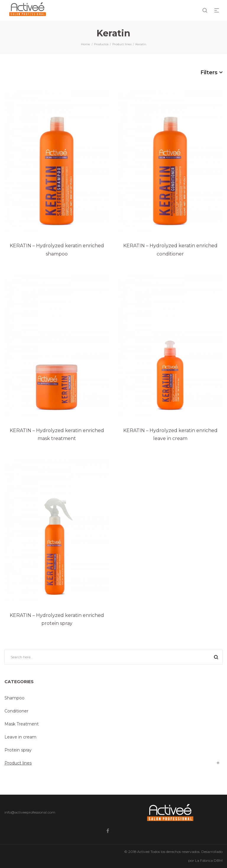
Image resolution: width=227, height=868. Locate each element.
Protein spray (18, 750)
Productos (101, 44)
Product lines (122, 44)
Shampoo (14, 698)
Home (86, 44)
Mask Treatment (22, 724)
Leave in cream (20, 737)
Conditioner (16, 711)
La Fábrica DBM (209, 860)
